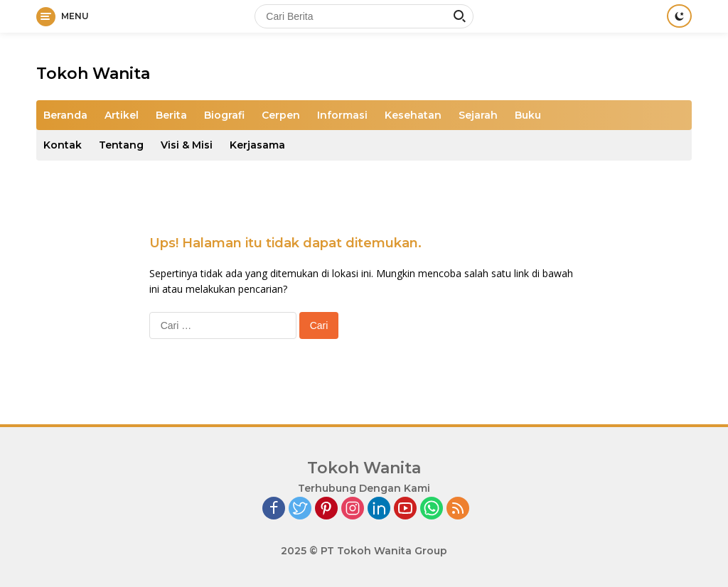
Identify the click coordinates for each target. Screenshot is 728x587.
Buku (528, 115)
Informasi (342, 115)
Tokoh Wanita (93, 74)
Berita (171, 115)
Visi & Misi (187, 145)
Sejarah (478, 115)
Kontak (63, 145)
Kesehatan (413, 115)
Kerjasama (257, 145)
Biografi (224, 115)
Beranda (65, 115)
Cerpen (281, 115)
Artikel (122, 115)
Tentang (121, 145)
